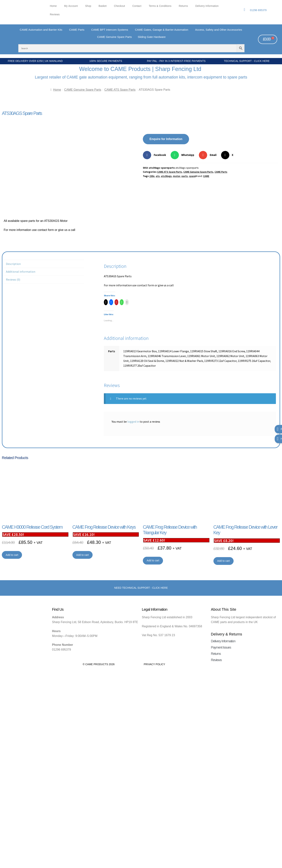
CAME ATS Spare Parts (120, 90)
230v (152, 176)
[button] (156, 155)
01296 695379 (258, 10)
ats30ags (166, 176)
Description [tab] (13, 264)
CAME (206, 176)
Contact (137, 6)
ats (158, 176)
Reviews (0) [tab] (13, 279)
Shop (88, 6)
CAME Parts (221, 172)
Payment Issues (221, 647)
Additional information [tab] (21, 272)
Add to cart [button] (12, 555)
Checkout (120, 6)
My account (71, 6)
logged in (133, 422)
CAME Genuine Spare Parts (83, 90)
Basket (103, 6)
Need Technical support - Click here (141, 588)
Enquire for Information (166, 139)
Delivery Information (207, 6)
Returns (183, 6)
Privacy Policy (154, 664)
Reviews (55, 15)
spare (192, 176)
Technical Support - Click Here (247, 61)
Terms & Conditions (160, 6)
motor (177, 176)
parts (185, 176)
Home (53, 6)
